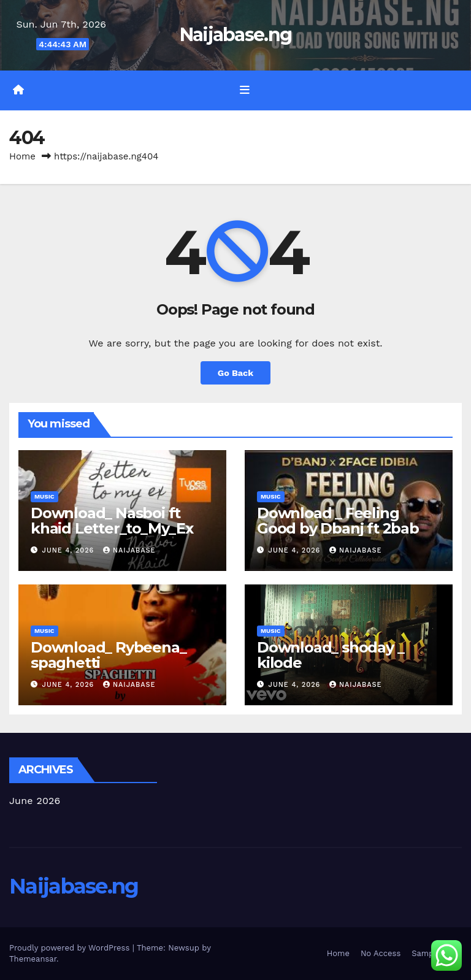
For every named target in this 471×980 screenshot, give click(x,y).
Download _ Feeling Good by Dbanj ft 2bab (338, 521)
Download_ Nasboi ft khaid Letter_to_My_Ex (112, 521)
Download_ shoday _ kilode (330, 655)
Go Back (235, 373)
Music (44, 496)
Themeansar (33, 959)
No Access (381, 953)
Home (22, 156)
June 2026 (35, 801)
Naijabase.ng (236, 35)
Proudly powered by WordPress (71, 948)
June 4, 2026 (70, 550)
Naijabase (129, 550)
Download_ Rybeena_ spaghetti (108, 655)
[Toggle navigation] (245, 90)
